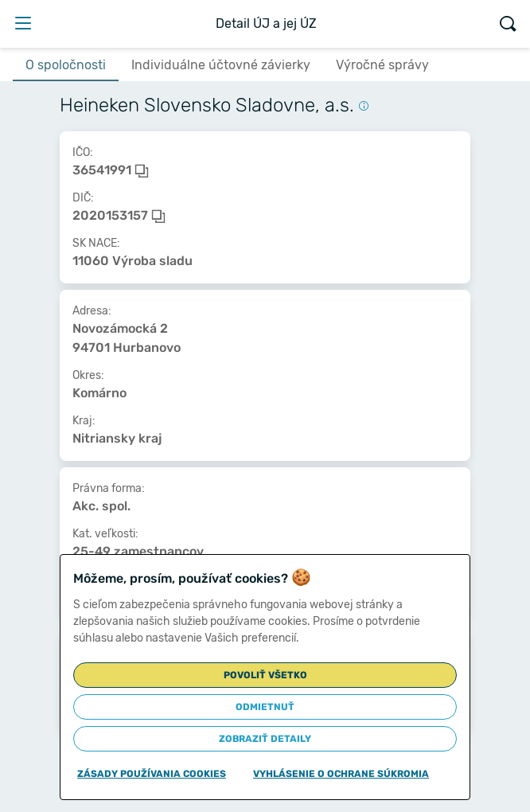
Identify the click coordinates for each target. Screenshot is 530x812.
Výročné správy (382, 65)
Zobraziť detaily (265, 739)
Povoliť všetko (265, 675)
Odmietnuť (265, 707)
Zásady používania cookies (152, 774)
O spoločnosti (66, 65)
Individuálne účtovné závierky (221, 65)
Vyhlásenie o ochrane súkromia (341, 774)
